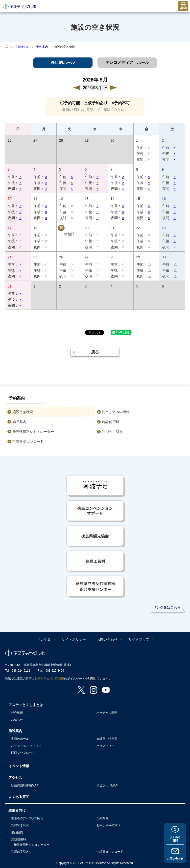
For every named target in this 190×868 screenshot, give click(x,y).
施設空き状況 (23, 412)
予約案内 (42, 47)
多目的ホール (20, 739)
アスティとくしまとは (26, 705)
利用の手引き (112, 432)
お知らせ (17, 720)
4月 (77, 88)
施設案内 (15, 731)
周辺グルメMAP (107, 786)
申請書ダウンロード (28, 442)
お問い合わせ (175, 858)
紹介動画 (17, 713)
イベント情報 (19, 766)
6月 (113, 88)
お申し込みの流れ (116, 412)
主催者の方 (22, 47)
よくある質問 (175, 838)
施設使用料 (111, 422)
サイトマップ (139, 639)
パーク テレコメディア (26, 746)
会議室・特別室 (107, 739)
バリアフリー (105, 746)
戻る (95, 352)
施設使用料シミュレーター (33, 432)
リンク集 (44, 639)
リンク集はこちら (167, 607)
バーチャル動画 (107, 713)
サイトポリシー (74, 639)
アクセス (15, 778)
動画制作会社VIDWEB (49, 679)
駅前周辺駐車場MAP (25, 786)
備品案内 (19, 422)
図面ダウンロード (23, 753)
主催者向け (17, 810)
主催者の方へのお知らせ (27, 818)
